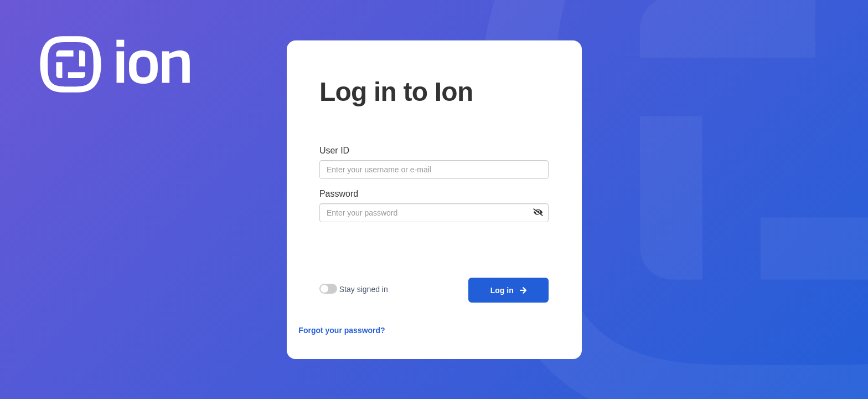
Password (339, 194)
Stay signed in (364, 289)
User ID (334, 150)
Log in (509, 290)
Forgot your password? (342, 330)
